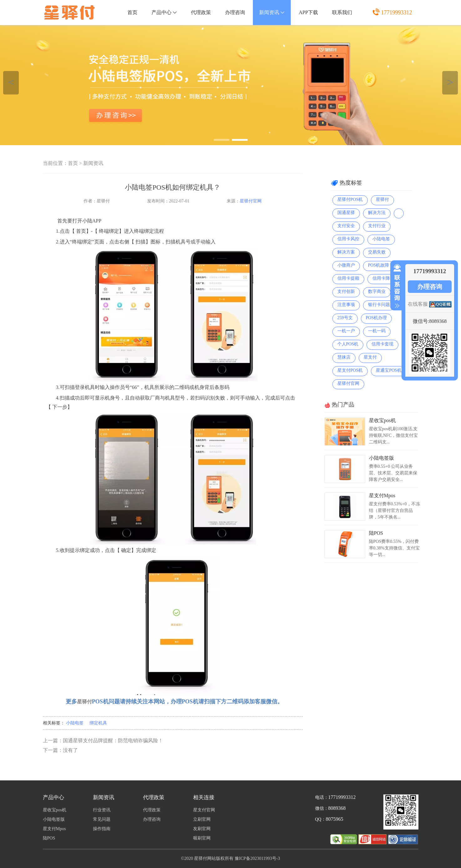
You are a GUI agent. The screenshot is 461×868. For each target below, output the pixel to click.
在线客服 (418, 304)
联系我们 (342, 12)
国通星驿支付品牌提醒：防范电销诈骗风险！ (113, 740)
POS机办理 (376, 318)
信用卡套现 (382, 344)
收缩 (396, 286)
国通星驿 (346, 213)
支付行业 (377, 226)
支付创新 (346, 291)
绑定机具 (98, 723)
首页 (132, 12)
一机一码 (377, 331)
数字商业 (377, 291)
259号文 (345, 318)
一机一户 (346, 331)
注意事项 (346, 305)
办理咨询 (235, 12)
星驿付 (382, 199)
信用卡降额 (383, 278)
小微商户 (346, 265)
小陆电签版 (382, 458)
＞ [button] (450, 82)
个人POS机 (348, 344)
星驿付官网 (251, 201)
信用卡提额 (348, 278)
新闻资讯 (272, 12)
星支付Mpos (382, 495)
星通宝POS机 (389, 370)
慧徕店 (344, 357)
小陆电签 (75, 723)
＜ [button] (11, 82)
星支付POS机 (350, 370)
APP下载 (308, 12)
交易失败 (377, 252)
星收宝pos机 (382, 420)
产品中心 (164, 12)
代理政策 (201, 12)
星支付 (370, 357)
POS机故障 (379, 265)
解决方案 (346, 252)
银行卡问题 (379, 305)
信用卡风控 (348, 239)
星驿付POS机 (350, 199)
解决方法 (377, 213)
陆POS (376, 533)
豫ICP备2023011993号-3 (257, 858)
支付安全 (346, 226)
